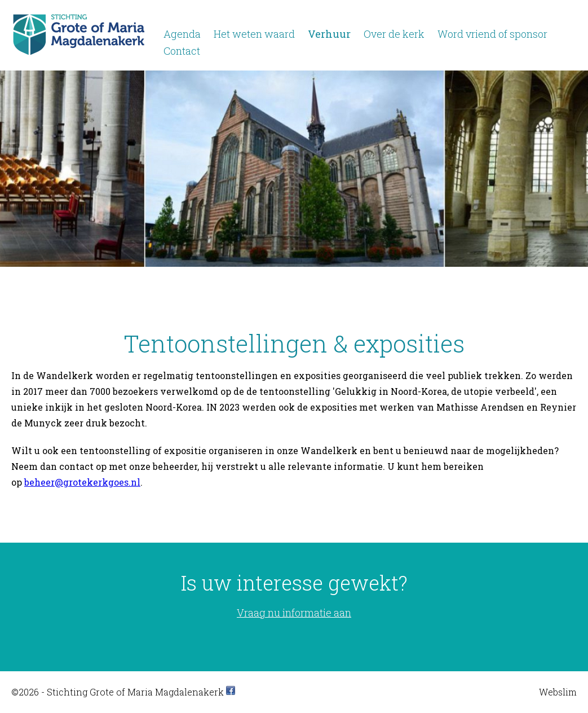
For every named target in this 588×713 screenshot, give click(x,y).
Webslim (558, 692)
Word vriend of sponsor (492, 34)
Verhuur (329, 34)
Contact (182, 51)
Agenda (182, 34)
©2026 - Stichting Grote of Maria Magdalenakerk (118, 692)
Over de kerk (394, 34)
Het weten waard (254, 34)
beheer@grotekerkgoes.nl (82, 482)
